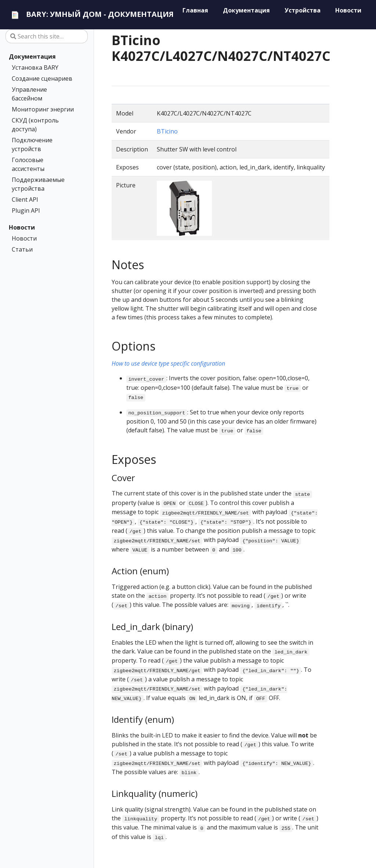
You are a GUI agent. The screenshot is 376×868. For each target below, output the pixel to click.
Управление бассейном (29, 94)
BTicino (167, 131)
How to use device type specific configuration (168, 363)
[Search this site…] (47, 36)
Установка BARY (35, 67)
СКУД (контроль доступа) (35, 125)
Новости (22, 227)
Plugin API (26, 210)
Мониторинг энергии (43, 109)
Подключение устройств (32, 144)
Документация (32, 56)
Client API (25, 199)
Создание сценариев (42, 78)
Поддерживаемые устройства (38, 184)
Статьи (22, 249)
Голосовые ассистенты (28, 164)
